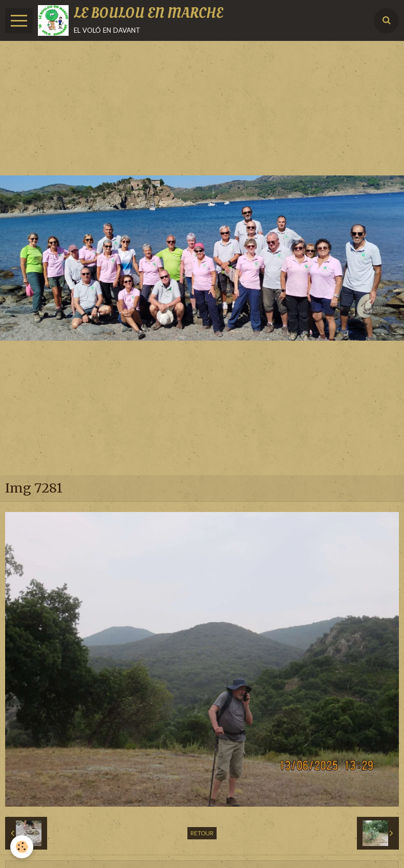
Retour (202, 833)
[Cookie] (22, 847)
